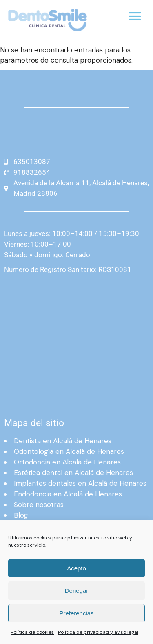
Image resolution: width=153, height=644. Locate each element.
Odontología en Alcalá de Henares (69, 451)
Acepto (76, 568)
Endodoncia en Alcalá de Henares (68, 494)
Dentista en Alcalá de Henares (63, 441)
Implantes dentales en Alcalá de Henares (80, 483)
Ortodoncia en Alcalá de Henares (67, 462)
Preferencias (76, 613)
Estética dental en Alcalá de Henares (73, 473)
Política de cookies (32, 632)
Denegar (77, 591)
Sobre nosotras (39, 505)
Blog (21, 515)
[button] (135, 16)
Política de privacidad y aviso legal (98, 632)
